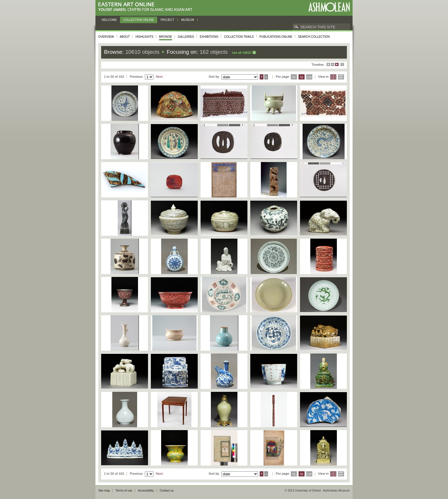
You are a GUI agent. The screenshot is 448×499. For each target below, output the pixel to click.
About (125, 37)
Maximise (328, 64)
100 (309, 77)
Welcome (109, 20)
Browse (166, 37)
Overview (106, 37)
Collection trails (239, 37)
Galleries (186, 37)
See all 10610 (242, 53)
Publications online (276, 37)
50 (302, 77)
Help (342, 64)
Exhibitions (209, 37)
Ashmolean (329, 7)
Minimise (333, 64)
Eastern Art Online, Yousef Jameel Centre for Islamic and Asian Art (147, 7)
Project (167, 20)
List (341, 77)
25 (294, 77)
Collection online (139, 20)
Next (159, 77)
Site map (104, 491)
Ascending (262, 77)
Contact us (167, 491)
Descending (266, 77)
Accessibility (146, 491)
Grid (333, 77)
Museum (188, 20)
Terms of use (124, 491)
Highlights (144, 37)
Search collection (314, 37)
